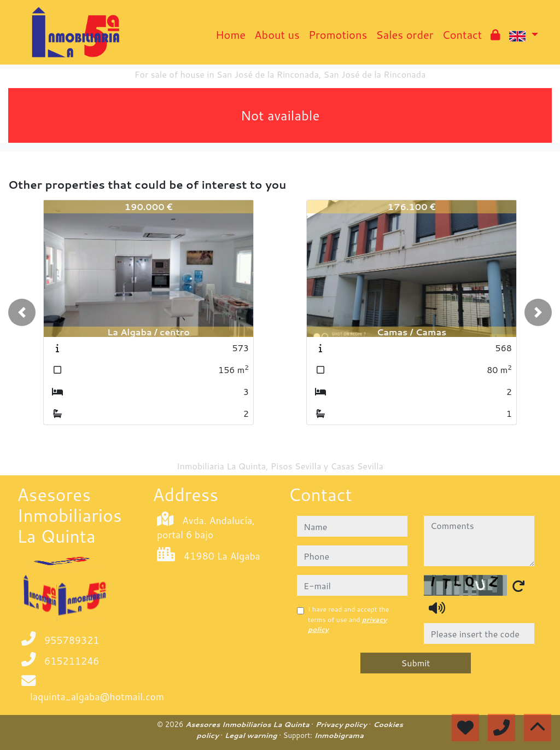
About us (277, 34)
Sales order (404, 34)
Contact (462, 34)
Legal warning (252, 735)
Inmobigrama (339, 735)
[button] (22, 312)
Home (231, 34)
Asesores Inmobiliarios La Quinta (248, 724)
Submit (416, 663)
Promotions (338, 34)
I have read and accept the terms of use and (348, 619)
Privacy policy (342, 724)
